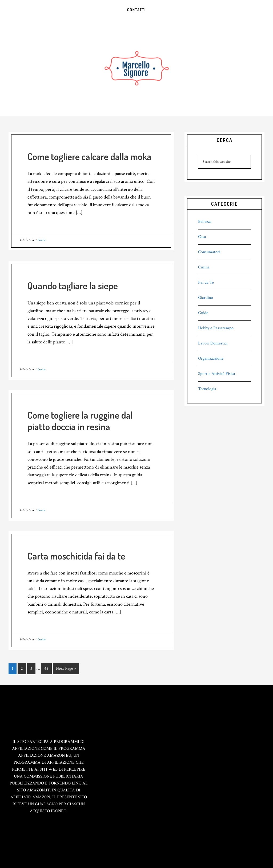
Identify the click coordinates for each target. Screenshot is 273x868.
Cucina (204, 267)
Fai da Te (206, 282)
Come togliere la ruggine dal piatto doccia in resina (80, 421)
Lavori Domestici (213, 343)
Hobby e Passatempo (216, 328)
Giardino (206, 298)
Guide (42, 240)
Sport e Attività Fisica (217, 374)
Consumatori (209, 252)
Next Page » (66, 670)
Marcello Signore (136, 68)
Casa (202, 237)
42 (48, 668)
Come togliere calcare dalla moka (89, 156)
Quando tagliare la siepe (73, 286)
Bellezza (205, 222)
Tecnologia (207, 389)
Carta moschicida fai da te (76, 556)
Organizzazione (211, 358)
